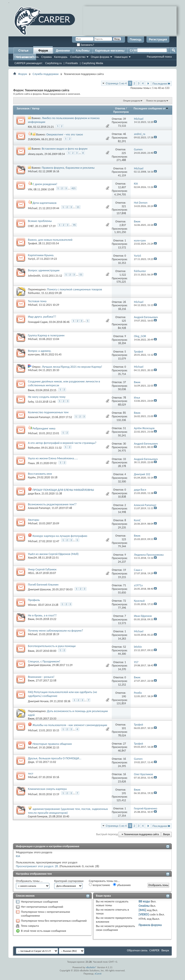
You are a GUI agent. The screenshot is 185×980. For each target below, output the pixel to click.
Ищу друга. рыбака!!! (42, 317)
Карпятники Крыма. (41, 255)
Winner (32, 605)
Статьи (23, 51)
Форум (43, 51)
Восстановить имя (40, 474)
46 (125, 134)
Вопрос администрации (44, 270)
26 (125, 302)
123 (124, 539)
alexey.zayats (35, 154)
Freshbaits (72, 63)
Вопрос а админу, (40, 351)
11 (78, 207)
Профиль (34, 600)
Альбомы (83, 51)
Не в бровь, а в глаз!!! (42, 615)
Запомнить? (86, 45)
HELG (31, 573)
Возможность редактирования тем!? (52, 504)
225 (124, 153)
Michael (33, 171)
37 (125, 382)
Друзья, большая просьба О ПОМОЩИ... (55, 758)
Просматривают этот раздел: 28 (37, 866)
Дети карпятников (44, 203)
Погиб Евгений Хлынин (43, 584)
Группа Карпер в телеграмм (46, 335)
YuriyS (31, 259)
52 (125, 647)
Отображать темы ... (29, 881)
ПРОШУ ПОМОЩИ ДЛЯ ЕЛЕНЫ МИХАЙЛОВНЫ (63, 490)
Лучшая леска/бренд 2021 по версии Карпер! (72, 367)
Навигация (121, 57)
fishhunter (34, 293)
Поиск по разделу (156, 101)
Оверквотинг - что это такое (65, 134)
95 (74, 225)
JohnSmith (34, 276)
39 (125, 119)
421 (74, 188)
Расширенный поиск (159, 57)
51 (81, 275)
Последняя (162, 83)
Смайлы (144, 906)
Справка (46, 57)
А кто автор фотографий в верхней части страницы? (62, 443)
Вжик (31, 390)
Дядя (31, 762)
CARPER (154, 950)
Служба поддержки (46, 74)
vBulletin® (91, 967)
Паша (31, 463)
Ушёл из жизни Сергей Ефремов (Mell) (53, 554)
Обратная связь (137, 950)
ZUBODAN (34, 139)
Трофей (33, 243)
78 (125, 398)
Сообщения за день (27, 57)
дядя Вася (34, 493)
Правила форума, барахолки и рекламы (68, 168)
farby (31, 402)
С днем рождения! (45, 184)
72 (125, 601)
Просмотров (121, 112)
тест (31, 773)
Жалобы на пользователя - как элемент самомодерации (70, 725)
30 (125, 444)
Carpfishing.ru (53, 63)
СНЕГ (31, 226)
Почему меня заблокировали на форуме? (56, 630)
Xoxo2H (32, 558)
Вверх (166, 834)
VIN (30, 189)
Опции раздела (132, 101)
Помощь (136, 40)
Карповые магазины (110, 51)
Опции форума (100, 57)
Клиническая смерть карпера (47, 789)
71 (125, 585)
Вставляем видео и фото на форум (64, 149)
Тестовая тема (37, 301)
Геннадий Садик (38, 322)
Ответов (120, 108)
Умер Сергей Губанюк (42, 569)
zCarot (98, 974)
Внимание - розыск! (41, 677)
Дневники (63, 51)
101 (124, 728)
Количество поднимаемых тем (48, 412)
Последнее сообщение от (151, 108)
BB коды (144, 901)
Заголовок (23, 108)
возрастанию (99, 885)
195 (124, 793)
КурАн (32, 477)
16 (125, 759)
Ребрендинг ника (44, 428)
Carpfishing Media (92, 63)
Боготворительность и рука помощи (52, 646)
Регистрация (158, 40)
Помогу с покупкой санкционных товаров (74, 289)
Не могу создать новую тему (47, 397)
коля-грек (34, 354)
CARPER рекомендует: (29, 63)
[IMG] (142, 910)
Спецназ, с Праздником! (44, 661)
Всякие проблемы (40, 221)
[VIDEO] (144, 914)
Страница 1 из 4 (116, 83)
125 (124, 321)
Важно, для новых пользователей (50, 240)
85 (125, 413)
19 (125, 570)
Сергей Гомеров (38, 816)
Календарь (61, 57)
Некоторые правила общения (52, 744)
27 (125, 744)
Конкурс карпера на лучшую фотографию (60, 536)
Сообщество (78, 57)
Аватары (34, 520)
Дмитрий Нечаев (38, 701)
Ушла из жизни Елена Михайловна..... (53, 458)
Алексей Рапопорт (39, 417)
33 (125, 459)
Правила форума (150, 925)
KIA (30, 127)
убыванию (122, 885)
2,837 (123, 225)
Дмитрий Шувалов (39, 589)
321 (124, 206)
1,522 (123, 275)
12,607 (122, 187)
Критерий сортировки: (69, 881)
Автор (36, 108)
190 (124, 696)
